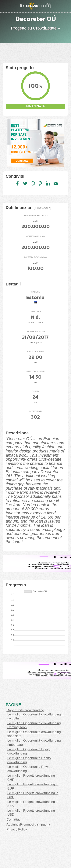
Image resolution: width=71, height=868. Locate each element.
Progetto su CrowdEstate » (35, 28)
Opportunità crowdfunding (25, 710)
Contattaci (14, 819)
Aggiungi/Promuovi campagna (28, 824)
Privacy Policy (17, 829)
